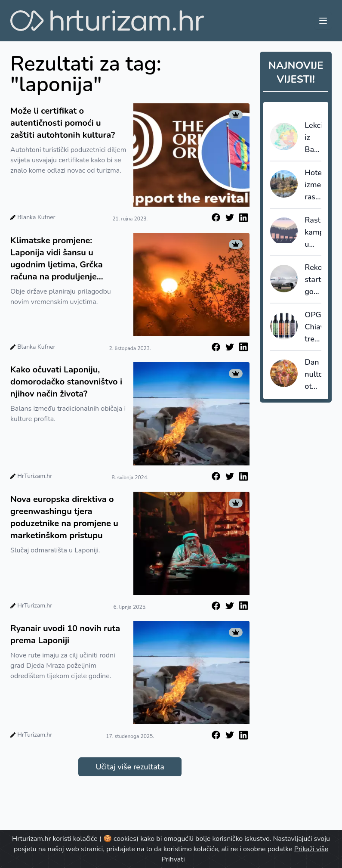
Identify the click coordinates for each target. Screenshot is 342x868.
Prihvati (173, 859)
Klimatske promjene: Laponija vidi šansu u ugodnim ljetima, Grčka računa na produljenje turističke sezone (57, 259)
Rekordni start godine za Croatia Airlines (313, 280)
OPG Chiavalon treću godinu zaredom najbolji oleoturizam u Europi (313, 327)
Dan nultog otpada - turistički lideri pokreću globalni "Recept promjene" (313, 375)
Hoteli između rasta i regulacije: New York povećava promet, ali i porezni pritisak (313, 185)
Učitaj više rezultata (130, 767)
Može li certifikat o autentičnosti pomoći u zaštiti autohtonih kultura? (63, 123)
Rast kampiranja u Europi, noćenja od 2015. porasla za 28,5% (313, 232)
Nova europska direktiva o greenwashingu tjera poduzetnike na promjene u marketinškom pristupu (64, 517)
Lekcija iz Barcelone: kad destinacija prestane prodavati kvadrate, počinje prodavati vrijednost (313, 138)
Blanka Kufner (36, 217)
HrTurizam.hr (35, 476)
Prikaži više (311, 849)
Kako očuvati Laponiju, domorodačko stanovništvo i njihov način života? (66, 382)
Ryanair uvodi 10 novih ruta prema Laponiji (65, 634)
